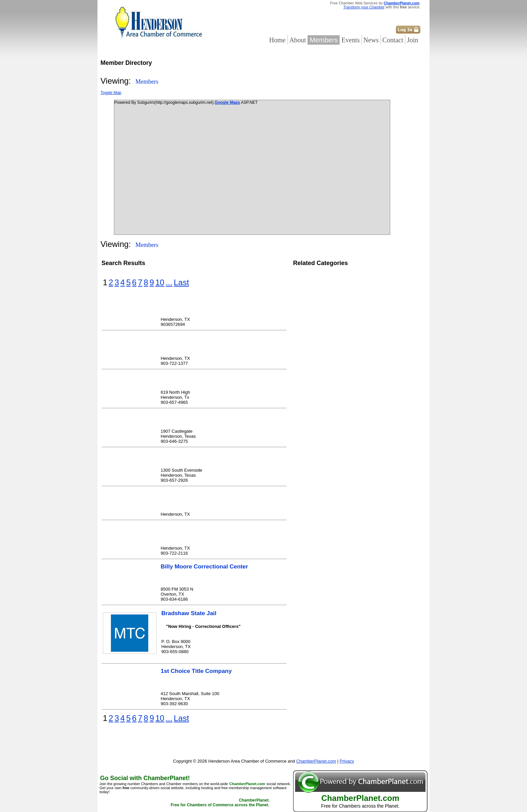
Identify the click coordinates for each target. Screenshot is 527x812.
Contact (393, 40)
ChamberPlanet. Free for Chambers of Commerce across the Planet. (220, 803)
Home (277, 40)
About (298, 40)
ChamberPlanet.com (402, 3)
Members (324, 40)
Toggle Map (111, 93)
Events (351, 40)
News (371, 40)
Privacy (347, 761)
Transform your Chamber (364, 7)
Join (413, 40)
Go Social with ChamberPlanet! (145, 778)
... (169, 282)
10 (160, 282)
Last (181, 282)
